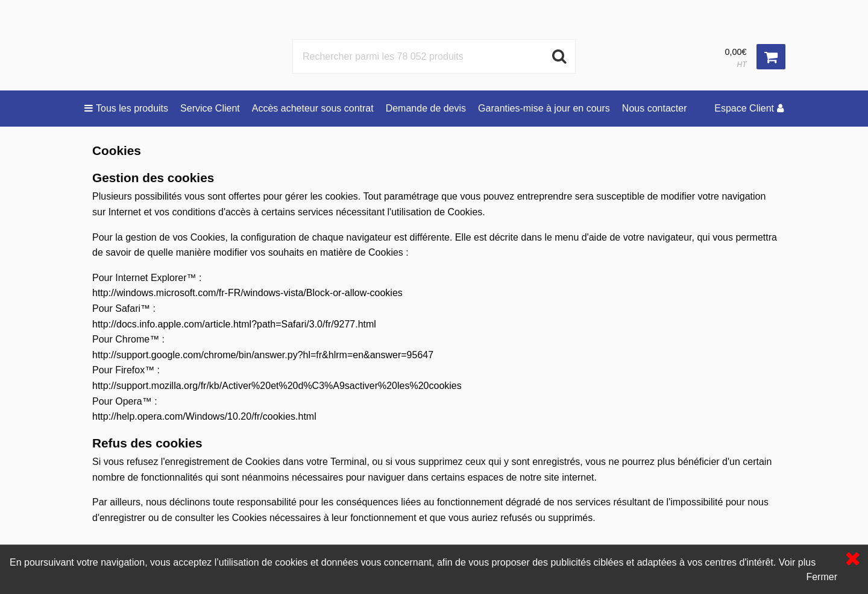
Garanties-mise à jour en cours (544, 108)
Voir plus (797, 562)
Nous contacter (655, 108)
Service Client (210, 108)
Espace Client (749, 108)
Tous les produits (126, 108)
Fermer (822, 577)
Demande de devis (426, 108)
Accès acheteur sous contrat (313, 108)
